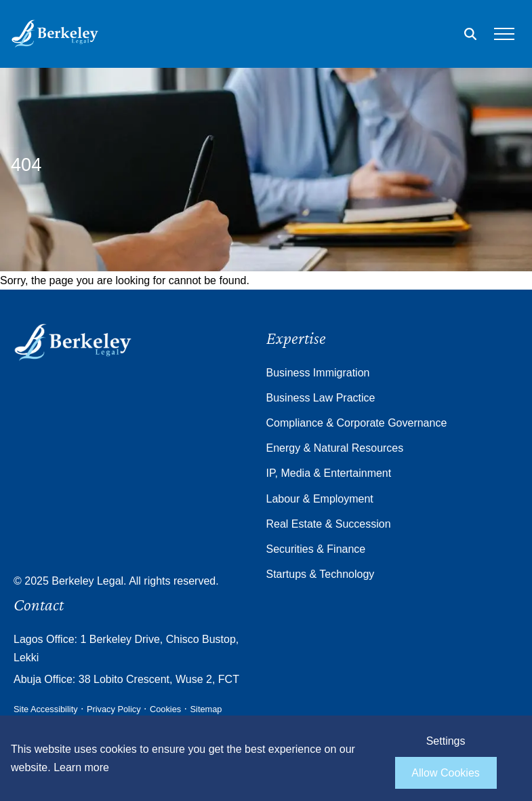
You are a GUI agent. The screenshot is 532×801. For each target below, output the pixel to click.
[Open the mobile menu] (504, 34)
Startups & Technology (321, 574)
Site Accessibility (46, 709)
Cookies (165, 709)
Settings (446, 741)
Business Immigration (318, 373)
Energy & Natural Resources (335, 448)
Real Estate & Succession (329, 524)
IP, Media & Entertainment (329, 473)
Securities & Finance (316, 549)
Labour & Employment (320, 499)
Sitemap (206, 709)
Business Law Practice (321, 398)
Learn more (81, 767)
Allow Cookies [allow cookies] (445, 773)
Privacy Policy (114, 709)
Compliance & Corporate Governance (357, 423)
